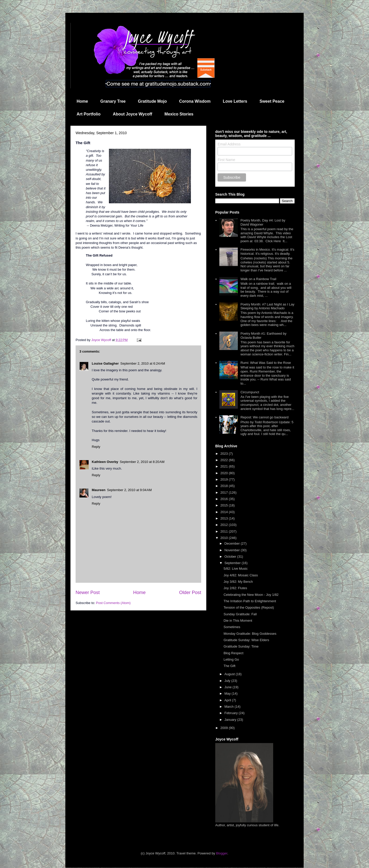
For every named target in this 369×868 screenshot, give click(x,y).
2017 (225, 493)
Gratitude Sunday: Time (241, 646)
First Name (226, 160)
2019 (225, 479)
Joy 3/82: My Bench (238, 582)
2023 (225, 454)
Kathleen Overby (105, 462)
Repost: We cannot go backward (264, 417)
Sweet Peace (272, 101)
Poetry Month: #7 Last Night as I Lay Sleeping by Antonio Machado (267, 306)
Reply (96, 447)
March (230, 707)
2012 (225, 525)
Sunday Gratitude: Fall (240, 614)
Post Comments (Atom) (113, 603)
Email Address (229, 144)
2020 (225, 473)
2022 (225, 460)
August (230, 674)
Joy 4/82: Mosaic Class (241, 575)
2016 (225, 499)
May (228, 694)
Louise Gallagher (105, 363)
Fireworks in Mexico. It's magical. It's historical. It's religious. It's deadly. (267, 252)
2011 (225, 531)
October (231, 557)
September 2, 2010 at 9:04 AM (129, 490)
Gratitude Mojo (152, 101)
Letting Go (231, 659)
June (229, 687)
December (233, 543)
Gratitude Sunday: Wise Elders (246, 640)
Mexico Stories (179, 114)
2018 (225, 486)
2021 (225, 466)
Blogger (222, 853)
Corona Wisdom (195, 101)
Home (82, 101)
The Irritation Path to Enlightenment (250, 601)
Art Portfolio (89, 114)
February (232, 713)
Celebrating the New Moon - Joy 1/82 (251, 595)
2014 (225, 512)
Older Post (190, 592)
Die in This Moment (238, 621)
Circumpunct (250, 392)
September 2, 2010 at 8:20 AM (142, 462)
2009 (225, 728)
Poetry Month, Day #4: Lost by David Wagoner (263, 222)
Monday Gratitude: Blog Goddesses (250, 634)
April (228, 700)
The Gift (229, 666)
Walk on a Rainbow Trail (258, 279)
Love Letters (235, 101)
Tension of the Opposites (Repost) (249, 607)
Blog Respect (233, 653)
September (233, 563)
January (231, 720)
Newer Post (88, 592)
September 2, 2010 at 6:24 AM (143, 363)
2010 (225, 538)
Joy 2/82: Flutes (235, 588)
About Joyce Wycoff (132, 114)
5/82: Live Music (235, 569)
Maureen (99, 490)
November (233, 550)
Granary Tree (113, 101)
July (228, 681)
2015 (225, 505)
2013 (225, 518)
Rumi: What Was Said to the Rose (266, 363)
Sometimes (232, 627)
